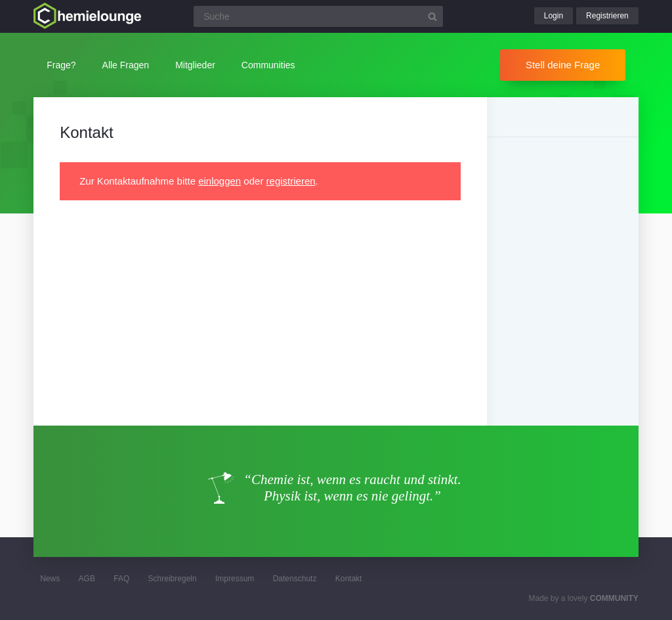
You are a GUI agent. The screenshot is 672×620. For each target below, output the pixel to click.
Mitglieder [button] (195, 65)
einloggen (220, 181)
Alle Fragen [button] (126, 65)
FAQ (121, 579)
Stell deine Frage (563, 65)
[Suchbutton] (432, 16)
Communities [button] (268, 65)
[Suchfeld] (318, 16)
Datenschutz (295, 579)
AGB (87, 579)
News (50, 579)
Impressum (235, 579)
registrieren (291, 181)
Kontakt (349, 579)
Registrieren (607, 16)
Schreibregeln (173, 579)
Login (554, 16)
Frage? (61, 65)
